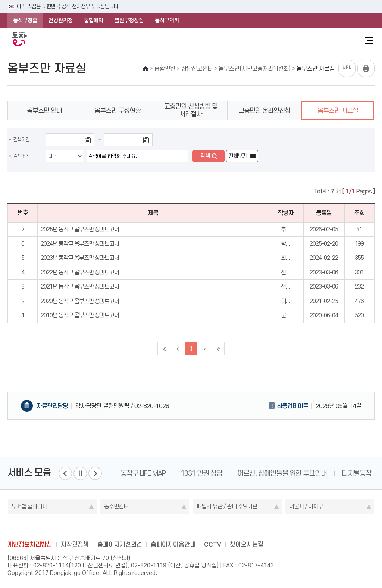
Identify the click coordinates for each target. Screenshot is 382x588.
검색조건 (21, 156)
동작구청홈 (25, 21)
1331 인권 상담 (201, 473)
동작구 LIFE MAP (143, 473)
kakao (206, 528)
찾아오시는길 (247, 544)
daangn (235, 528)
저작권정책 (75, 544)
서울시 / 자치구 (306, 506)
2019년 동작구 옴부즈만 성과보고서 (80, 315)
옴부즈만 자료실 (338, 111)
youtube (220, 528)
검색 (205, 156)
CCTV (213, 544)
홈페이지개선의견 (120, 544)
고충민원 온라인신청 (264, 111)
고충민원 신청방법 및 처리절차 (191, 110)
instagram (191, 528)
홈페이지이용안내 (173, 544)
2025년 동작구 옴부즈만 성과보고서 (80, 229)
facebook (162, 528)
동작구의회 (167, 21)
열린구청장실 (129, 21)
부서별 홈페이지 (29, 506)
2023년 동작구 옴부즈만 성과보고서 (80, 258)
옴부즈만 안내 (44, 111)
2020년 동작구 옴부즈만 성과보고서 (80, 301)
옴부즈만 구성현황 (118, 111)
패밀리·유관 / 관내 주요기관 (227, 506)
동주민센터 (116, 506)
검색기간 (21, 140)
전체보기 (238, 156)
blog (147, 528)
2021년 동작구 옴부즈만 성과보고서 (80, 287)
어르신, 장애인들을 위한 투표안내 (282, 473)
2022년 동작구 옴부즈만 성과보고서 (80, 272)
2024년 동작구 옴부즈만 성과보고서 (80, 244)
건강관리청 (61, 21)
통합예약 (94, 21)
